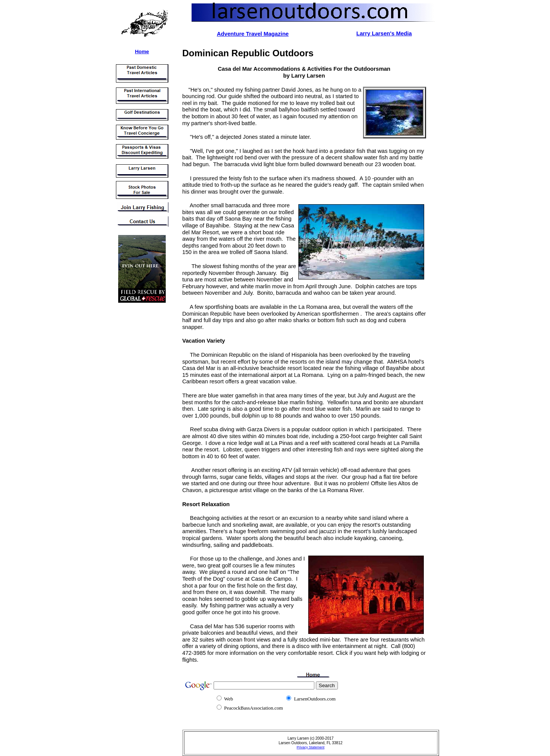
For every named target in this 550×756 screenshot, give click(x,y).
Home (142, 52)
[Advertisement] (137, 422)
